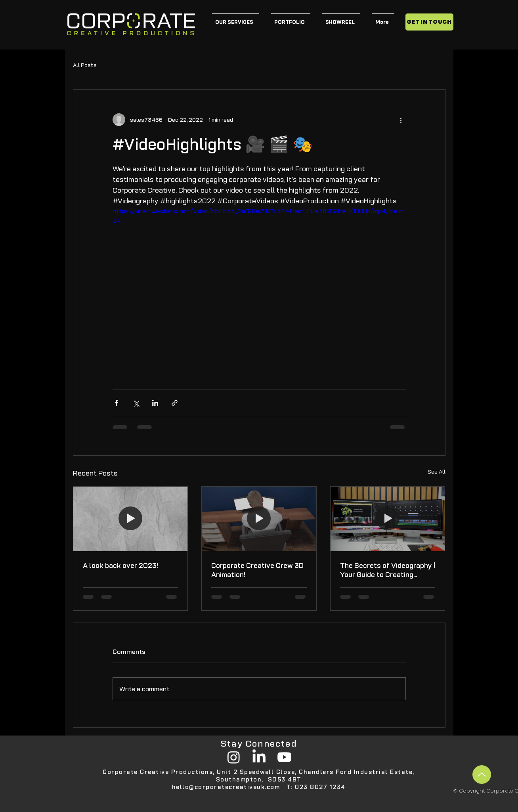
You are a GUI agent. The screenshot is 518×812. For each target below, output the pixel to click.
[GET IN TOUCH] (429, 22)
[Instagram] (234, 757)
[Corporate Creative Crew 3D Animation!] (259, 519)
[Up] (482, 775)
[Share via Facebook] (116, 403)
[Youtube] (284, 757)
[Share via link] (175, 403)
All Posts (85, 65)
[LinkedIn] (259, 757)
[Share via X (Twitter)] (136, 403)
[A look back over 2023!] (131, 519)
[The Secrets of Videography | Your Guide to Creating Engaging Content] (388, 519)
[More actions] (401, 120)
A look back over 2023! (120, 565)
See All (437, 472)
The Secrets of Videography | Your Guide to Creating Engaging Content (388, 570)
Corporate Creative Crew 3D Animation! (257, 570)
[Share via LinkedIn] (155, 403)
